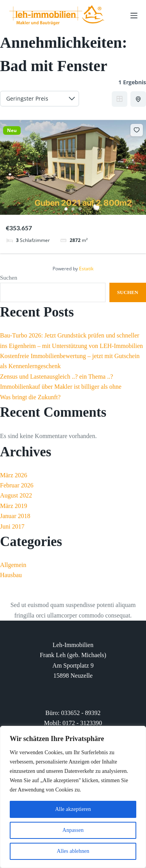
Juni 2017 (12, 526)
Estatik (86, 269)
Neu (12, 130)
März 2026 (14, 475)
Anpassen (73, 830)
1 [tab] (66, 209)
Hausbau (11, 575)
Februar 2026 (17, 485)
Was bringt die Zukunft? (30, 397)
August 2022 (16, 495)
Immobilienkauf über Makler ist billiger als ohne (61, 387)
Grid (120, 99)
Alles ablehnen (73, 851)
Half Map (139, 99)
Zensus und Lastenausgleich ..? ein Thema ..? (56, 377)
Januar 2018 (15, 516)
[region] (73, 797)
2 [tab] (73, 209)
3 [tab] (80, 209)
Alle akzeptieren (73, 809)
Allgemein (13, 565)
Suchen (9, 278)
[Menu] (134, 16)
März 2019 (14, 506)
